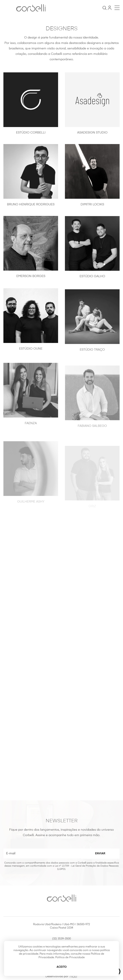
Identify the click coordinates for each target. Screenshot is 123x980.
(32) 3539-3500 (62, 939)
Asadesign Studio (92, 133)
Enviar (100, 854)
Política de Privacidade (70, 958)
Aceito (62, 967)
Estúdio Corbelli (31, 133)
